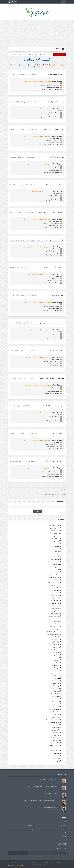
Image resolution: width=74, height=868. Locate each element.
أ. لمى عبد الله (57, 595)
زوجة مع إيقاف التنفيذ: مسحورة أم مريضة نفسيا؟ (50, 212)
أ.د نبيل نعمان (57, 559)
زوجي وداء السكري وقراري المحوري (54, 268)
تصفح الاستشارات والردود (58, 65)
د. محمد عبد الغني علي (55, 650)
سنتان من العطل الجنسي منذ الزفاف (54, 129)
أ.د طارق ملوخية (57, 683)
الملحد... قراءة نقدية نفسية (50, 807)
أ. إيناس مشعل (57, 570)
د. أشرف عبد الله (57, 738)
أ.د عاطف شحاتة (57, 743)
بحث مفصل (24, 65)
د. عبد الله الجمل (57, 748)
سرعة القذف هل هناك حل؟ (56, 157)
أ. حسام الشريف (57, 663)
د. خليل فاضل (58, 606)
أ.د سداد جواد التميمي (55, 528)
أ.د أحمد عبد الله (57, 531)
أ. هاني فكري (58, 701)
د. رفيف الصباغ (57, 533)
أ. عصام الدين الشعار (56, 751)
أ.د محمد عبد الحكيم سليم (55, 577)
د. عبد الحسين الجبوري (55, 712)
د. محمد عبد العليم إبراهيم (54, 632)
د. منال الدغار (58, 611)
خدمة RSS (63, 836)
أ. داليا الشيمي (57, 657)
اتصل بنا (64, 829)
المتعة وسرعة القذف (58, 295)
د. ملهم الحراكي (57, 575)
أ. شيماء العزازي (57, 642)
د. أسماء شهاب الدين (56, 582)
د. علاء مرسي (57, 536)
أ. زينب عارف (58, 732)
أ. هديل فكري (58, 660)
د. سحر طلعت (57, 551)
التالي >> (56, 490)
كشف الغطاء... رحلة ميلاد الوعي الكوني (20, 55)
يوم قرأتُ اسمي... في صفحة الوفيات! (50, 55)
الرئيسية (64, 822)
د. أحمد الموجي (57, 601)
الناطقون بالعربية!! (35, 55)
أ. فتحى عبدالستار (56, 725)
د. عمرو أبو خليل (57, 608)
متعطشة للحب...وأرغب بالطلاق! (55, 185)
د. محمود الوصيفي (56, 626)
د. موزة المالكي (57, 727)
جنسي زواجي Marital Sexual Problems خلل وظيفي (37, 81)
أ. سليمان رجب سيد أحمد (55, 720)
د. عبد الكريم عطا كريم (55, 634)
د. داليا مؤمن (58, 557)
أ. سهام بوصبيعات (57, 686)
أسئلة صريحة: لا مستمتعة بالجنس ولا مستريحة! (51, 323)
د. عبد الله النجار (57, 694)
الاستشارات (63, 833)
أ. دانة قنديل (58, 580)
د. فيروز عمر (58, 554)
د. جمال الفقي (57, 665)
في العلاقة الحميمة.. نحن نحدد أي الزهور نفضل (51, 240)
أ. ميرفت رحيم (57, 699)
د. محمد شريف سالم (56, 645)
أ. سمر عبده (58, 704)
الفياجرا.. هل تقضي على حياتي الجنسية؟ (53, 461)
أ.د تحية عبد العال (57, 709)
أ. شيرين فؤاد (58, 691)
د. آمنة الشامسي (57, 624)
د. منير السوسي (57, 717)
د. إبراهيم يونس (57, 588)
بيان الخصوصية (31, 829)
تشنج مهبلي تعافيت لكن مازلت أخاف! (54, 406)
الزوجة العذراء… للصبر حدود (56, 350)
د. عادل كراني (57, 670)
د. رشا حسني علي (56, 585)
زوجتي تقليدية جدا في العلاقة (56, 102)
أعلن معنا (32, 833)
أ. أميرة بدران (57, 541)
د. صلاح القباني (57, 735)
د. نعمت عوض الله (56, 567)
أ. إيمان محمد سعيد (56, 761)
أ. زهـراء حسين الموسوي (55, 616)
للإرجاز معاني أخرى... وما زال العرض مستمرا (52, 378)
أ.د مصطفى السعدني (56, 562)
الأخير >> (51, 490)
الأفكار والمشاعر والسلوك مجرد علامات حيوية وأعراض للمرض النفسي (40, 800)
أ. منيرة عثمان (57, 681)
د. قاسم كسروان (57, 546)
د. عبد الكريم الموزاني (55, 613)
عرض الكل (41, 514)
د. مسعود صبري (57, 621)
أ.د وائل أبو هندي (57, 526)
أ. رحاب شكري (57, 639)
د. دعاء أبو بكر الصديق (55, 722)
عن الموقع (63, 825)
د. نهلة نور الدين (57, 637)
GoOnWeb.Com (19, 865)
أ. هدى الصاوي (57, 647)
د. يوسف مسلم (57, 590)
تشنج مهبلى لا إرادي (58, 433)
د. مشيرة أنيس (57, 673)
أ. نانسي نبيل (58, 707)
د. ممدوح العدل (57, 696)
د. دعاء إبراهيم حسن (56, 619)
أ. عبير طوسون (57, 714)
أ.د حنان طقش (57, 538)
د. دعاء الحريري (57, 758)
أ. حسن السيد (57, 756)
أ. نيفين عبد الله (57, 668)
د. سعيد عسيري (57, 753)
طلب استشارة (33, 65)
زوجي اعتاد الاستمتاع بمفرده (56, 74)
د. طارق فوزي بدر (57, 730)
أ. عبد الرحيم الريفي (56, 603)
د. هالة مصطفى (57, 598)
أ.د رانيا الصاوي (57, 572)
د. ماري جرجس (57, 652)
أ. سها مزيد (58, 678)
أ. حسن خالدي (57, 564)
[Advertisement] (37, 33)
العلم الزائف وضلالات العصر (50, 793)
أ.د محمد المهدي (57, 549)
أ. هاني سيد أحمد (57, 740)
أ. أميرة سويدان (57, 689)
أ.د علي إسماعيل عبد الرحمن (54, 544)
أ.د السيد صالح (57, 593)
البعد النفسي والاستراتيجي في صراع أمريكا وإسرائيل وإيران (43, 786)
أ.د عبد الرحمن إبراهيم (55, 745)
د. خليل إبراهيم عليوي (56, 629)
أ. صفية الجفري (57, 655)
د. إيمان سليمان (57, 676)
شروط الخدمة (31, 825)
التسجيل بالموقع (30, 822)
